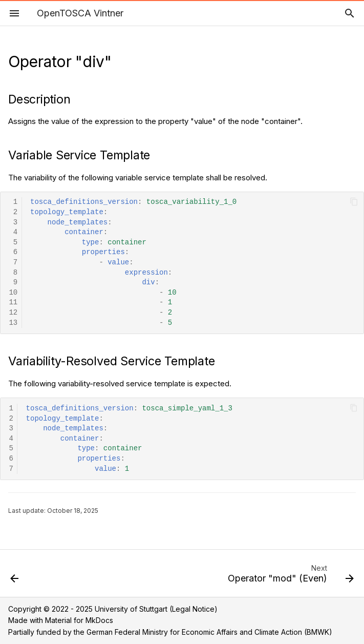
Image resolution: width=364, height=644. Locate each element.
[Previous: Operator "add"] (15, 576)
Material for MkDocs (79, 620)
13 (13, 323)
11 (13, 303)
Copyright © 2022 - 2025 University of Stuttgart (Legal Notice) (113, 609)
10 (13, 293)
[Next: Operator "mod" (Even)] (289, 576)
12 (13, 313)
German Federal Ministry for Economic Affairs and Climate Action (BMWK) (209, 632)
